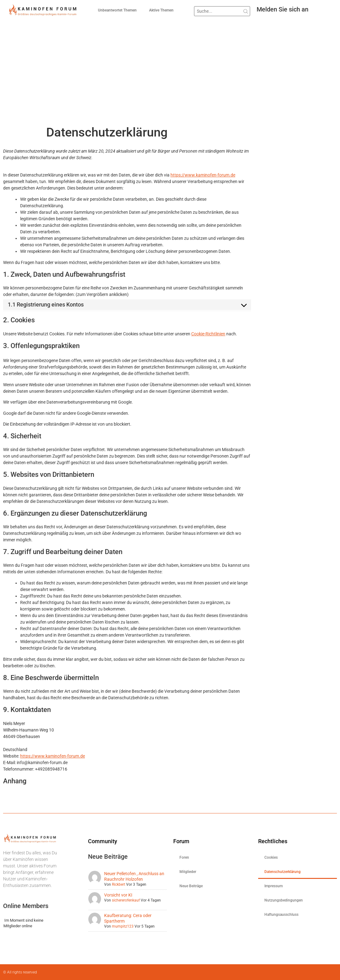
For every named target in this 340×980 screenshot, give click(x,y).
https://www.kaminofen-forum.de (203, 175)
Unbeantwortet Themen (117, 10)
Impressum (274, 886)
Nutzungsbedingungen (284, 900)
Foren (184, 857)
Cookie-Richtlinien (208, 334)
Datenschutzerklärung (283, 872)
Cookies (271, 857)
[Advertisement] (170, 78)
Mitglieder (188, 872)
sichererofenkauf (126, 900)
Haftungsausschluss (281, 915)
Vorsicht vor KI (118, 895)
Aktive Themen (161, 10)
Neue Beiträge (191, 886)
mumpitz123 (123, 926)
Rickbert (119, 884)
